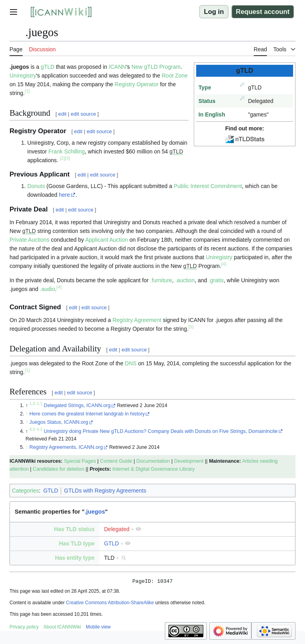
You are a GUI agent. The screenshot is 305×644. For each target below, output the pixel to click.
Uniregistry (23, 76)
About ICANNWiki (62, 628)
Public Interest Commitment (208, 186)
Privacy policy (24, 628)
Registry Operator (137, 84)
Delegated (117, 529)
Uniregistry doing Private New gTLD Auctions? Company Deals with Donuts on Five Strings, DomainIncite (161, 431)
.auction (185, 280)
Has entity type (75, 558)
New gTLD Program (156, 67)
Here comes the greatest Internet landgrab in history (87, 414)
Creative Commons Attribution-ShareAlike (110, 604)
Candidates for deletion (59, 469)
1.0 (32, 403)
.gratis (216, 280)
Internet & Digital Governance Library (153, 469)
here (64, 195)
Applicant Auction (107, 240)
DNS (131, 363)
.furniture (161, 280)
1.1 (40, 403)
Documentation (153, 461)
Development (189, 461)
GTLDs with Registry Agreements (105, 491)
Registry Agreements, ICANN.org (66, 447)
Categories (25, 491)
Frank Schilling (67, 151)
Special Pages (80, 461)
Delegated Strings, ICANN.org (77, 405)
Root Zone (175, 76)
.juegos (95, 512)
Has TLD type (77, 543)
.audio (47, 289)
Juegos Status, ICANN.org (59, 422)
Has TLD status (74, 529)
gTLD (48, 67)
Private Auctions (29, 240)
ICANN (118, 67)
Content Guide (116, 461)
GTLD (51, 491)
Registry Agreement (137, 320)
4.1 (40, 429)
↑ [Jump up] (27, 414)
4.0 (32, 429)
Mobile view (98, 628)
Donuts (36, 186)
